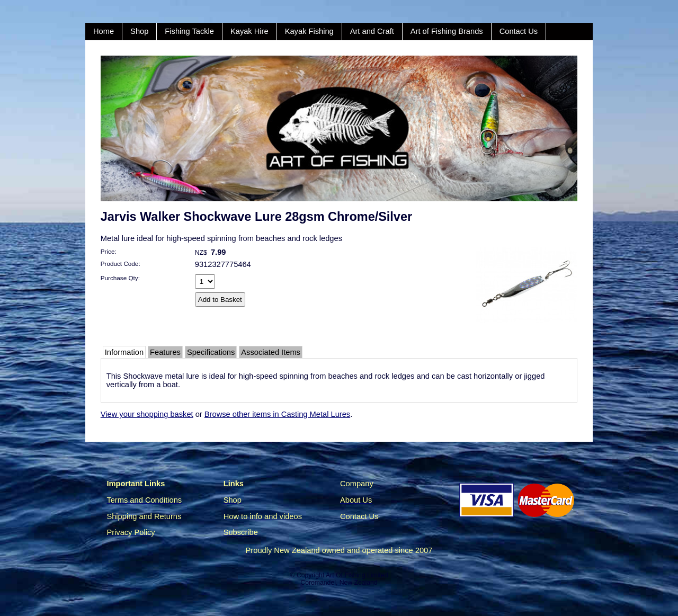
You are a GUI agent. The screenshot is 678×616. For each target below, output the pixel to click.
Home (104, 31)
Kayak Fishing (309, 31)
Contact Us (519, 31)
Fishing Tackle (189, 31)
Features (165, 352)
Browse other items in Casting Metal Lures (277, 414)
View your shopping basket (147, 414)
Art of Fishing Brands (447, 31)
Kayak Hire (249, 31)
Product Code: (121, 264)
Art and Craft (372, 31)
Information (124, 352)
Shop (139, 31)
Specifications (211, 352)
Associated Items (271, 352)
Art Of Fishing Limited (357, 575)
